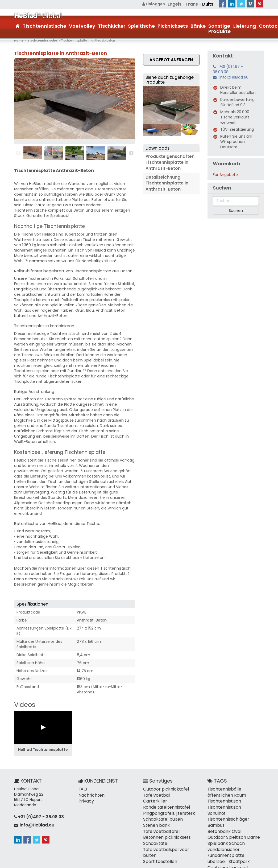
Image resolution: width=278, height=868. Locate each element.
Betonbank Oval (241, 815)
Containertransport (225, 847)
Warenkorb (226, 163)
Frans (193, 4)
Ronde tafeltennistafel (164, 799)
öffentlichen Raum (225, 793)
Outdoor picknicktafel (163, 788)
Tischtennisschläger (226, 809)
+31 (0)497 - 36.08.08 (228, 69)
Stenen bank (155, 815)
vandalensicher (222, 831)
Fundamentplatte (224, 836)
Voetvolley (82, 25)
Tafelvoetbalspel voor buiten (170, 836)
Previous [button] (18, 153)
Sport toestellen (158, 841)
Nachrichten (90, 793)
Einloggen (157, 4)
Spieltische (141, 25)
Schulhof (250, 804)
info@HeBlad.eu (234, 77)
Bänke (198, 25)
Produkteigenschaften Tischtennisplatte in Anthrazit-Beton (168, 161)
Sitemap (186, 863)
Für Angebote (225, 174)
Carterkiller (181, 793)
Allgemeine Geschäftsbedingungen (231, 863)
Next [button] (131, 153)
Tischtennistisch (223, 799)
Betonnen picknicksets (164, 825)
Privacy (85, 799)
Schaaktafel (154, 831)
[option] (33, 152)
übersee (252, 836)
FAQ (82, 788)
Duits (208, 4)
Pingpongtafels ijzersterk (166, 804)
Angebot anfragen (171, 59)
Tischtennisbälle (223, 788)
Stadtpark (217, 841)
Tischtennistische (44, 25)
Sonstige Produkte (219, 28)
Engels (177, 4)
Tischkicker (112, 25)
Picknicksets (173, 25)
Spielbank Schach (224, 825)
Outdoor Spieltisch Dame (231, 820)
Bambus (215, 815)
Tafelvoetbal (155, 793)
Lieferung (245, 25)
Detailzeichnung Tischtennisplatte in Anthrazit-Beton (165, 179)
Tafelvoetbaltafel (159, 820)
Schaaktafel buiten (161, 809)
